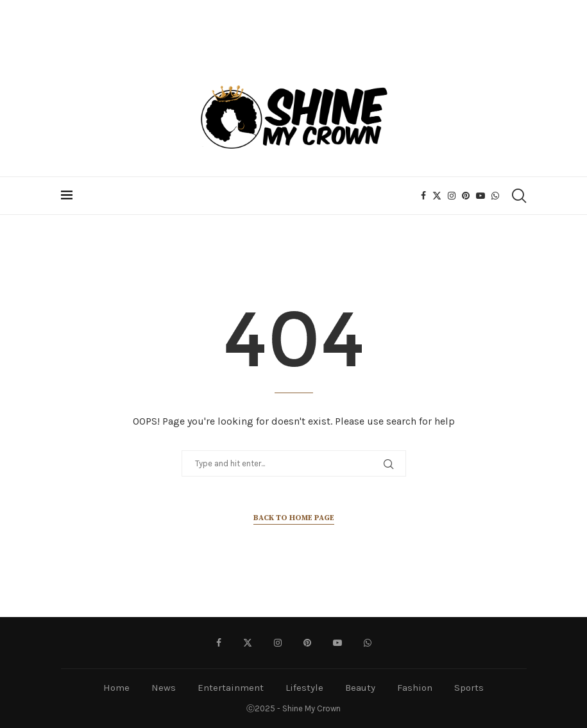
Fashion (415, 688)
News (164, 688)
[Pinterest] (466, 196)
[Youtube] (481, 196)
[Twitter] (437, 196)
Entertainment (231, 688)
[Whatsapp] (495, 196)
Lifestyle (304, 688)
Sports (469, 688)
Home (116, 688)
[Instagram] (452, 196)
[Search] (519, 196)
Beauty (360, 688)
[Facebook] (423, 196)
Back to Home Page (294, 518)
